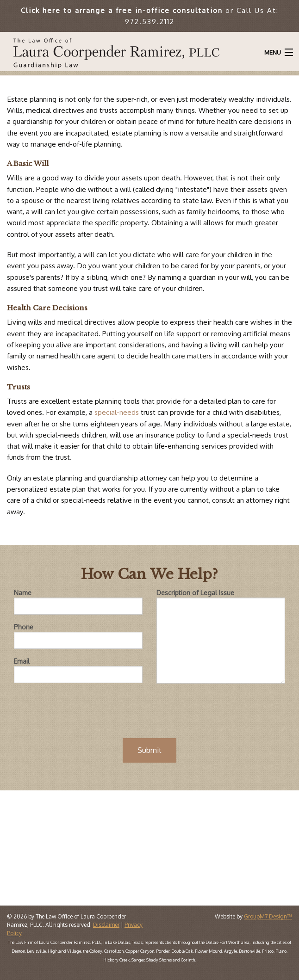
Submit (149, 750)
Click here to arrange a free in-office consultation (122, 10)
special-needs (116, 412)
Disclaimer (106, 925)
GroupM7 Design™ (268, 916)
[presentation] (149, 709)
